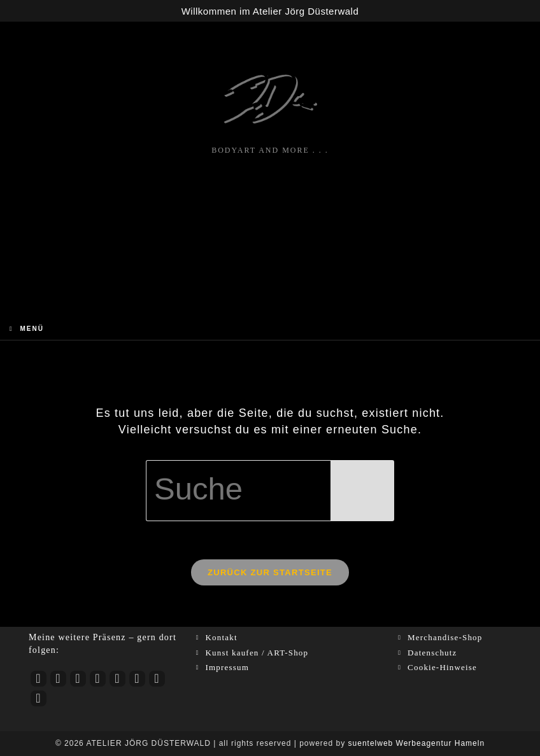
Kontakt (221, 637)
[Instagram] (58, 679)
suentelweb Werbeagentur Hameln (417, 743)
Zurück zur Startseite (270, 572)
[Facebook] (78, 679)
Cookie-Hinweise (442, 667)
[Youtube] (39, 679)
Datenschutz (432, 653)
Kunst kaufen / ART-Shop (257, 653)
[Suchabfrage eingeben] (270, 491)
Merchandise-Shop (445, 637)
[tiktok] (98, 679)
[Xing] (157, 679)
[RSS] (39, 698)
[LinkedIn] (117, 679)
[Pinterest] (137, 679)
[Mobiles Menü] (27, 329)
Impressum (227, 667)
